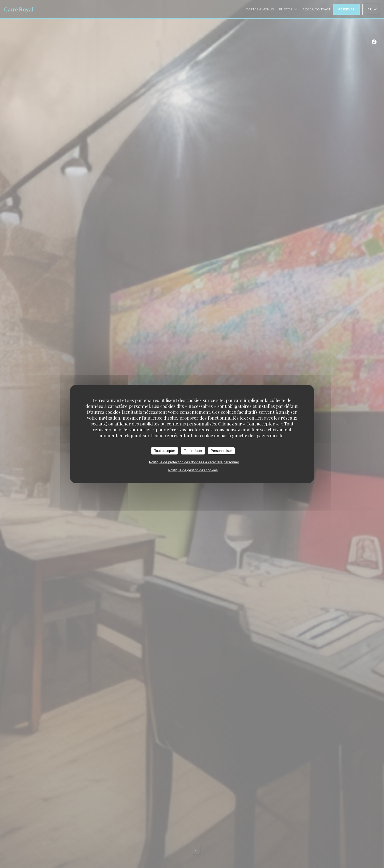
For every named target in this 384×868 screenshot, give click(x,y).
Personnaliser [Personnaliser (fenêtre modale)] (221, 451)
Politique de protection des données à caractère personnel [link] (194, 462)
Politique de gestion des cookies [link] (193, 470)
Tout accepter (165, 451)
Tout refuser (193, 451)
